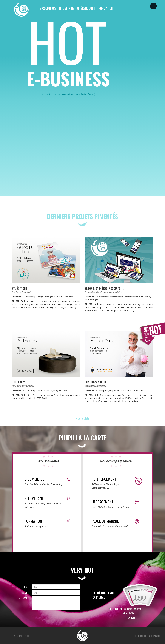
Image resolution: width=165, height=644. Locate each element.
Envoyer (131, 618)
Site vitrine (66, 8)
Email (25, 593)
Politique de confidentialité (148, 636)
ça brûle (129, 613)
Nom (25, 587)
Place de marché (105, 521)
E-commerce (48, 8)
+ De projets (82, 418)
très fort (140, 609)
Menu (154, 5)
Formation (106, 8)
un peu (114, 609)
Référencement (86, 8)
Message (23, 598)
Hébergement (102, 502)
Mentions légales (22, 636)
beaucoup (126, 609)
